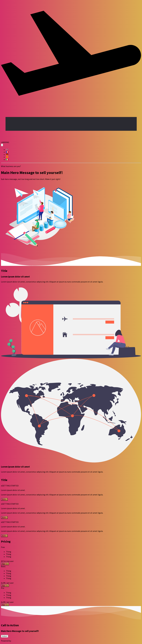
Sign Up (5, 564)
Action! (5, 636)
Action (4, 499)
